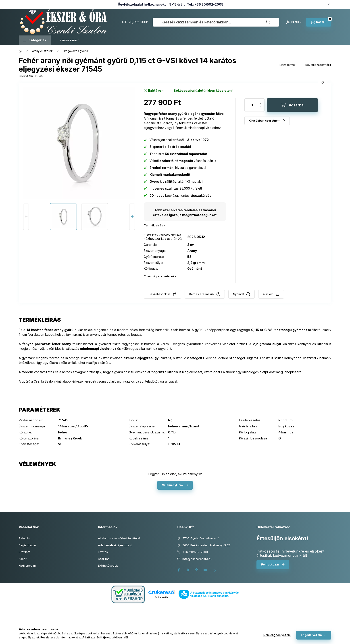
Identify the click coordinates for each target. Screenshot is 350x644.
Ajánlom (268, 294)
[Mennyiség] (252, 105)
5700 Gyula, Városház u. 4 (201, 538)
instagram (187, 570)
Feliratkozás (270, 564)
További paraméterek (159, 276)
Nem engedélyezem (277, 635)
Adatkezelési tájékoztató (115, 545)
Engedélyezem (311, 635)
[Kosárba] (292, 105)
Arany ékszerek (42, 51)
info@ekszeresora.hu (197, 559)
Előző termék (288, 65)
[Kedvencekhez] (322, 82)
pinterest (196, 570)
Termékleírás (153, 225)
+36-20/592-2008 (135, 22)
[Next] (132, 217)
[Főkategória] (20, 51)
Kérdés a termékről (202, 294)
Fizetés (103, 552)
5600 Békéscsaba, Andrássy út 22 (206, 545)
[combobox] (216, 22)
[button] (35, 40)
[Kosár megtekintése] (319, 22)
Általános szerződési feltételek (119, 538)
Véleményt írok (173, 485)
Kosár (23, 559)
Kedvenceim (27, 565)
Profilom (24, 552)
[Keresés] (268, 22)
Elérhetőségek (108, 565)
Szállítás (104, 559)
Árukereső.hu (162, 597)
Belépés (24, 538)
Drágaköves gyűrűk (76, 51)
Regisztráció (27, 545)
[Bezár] (329, 4)
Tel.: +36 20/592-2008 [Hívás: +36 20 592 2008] (205, 4)
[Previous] (26, 217)
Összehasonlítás (159, 294)
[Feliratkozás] (267, 121)
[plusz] (260, 102)
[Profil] (294, 22)
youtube (205, 570)
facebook (179, 570)
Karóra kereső (70, 40)
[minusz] (260, 108)
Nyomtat (239, 294)
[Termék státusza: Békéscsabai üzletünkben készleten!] (203, 91)
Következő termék (318, 65)
